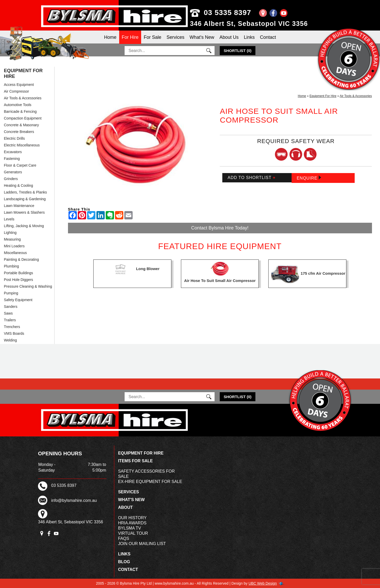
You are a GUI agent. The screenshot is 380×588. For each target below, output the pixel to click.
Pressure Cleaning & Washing (28, 286)
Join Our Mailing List (142, 544)
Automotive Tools (18, 105)
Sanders (11, 307)
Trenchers (12, 327)
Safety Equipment (18, 300)
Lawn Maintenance (19, 206)
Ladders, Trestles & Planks (25, 192)
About (126, 507)
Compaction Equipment (23, 118)
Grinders (11, 179)
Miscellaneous (15, 253)
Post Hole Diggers (18, 280)
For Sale (153, 37)
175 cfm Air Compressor (323, 273)
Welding (10, 340)
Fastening (12, 159)
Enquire (309, 178)
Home (110, 37)
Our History (132, 518)
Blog (124, 562)
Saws (8, 313)
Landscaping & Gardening (25, 199)
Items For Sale (135, 461)
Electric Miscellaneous (22, 145)
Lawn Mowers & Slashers (24, 212)
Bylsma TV (130, 528)
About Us (229, 37)
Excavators (13, 152)
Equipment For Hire (23, 73)
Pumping (11, 293)
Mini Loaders (14, 246)
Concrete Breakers (19, 132)
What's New (202, 37)
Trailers (10, 320)
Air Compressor (16, 91)
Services (175, 37)
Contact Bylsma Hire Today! (220, 228)
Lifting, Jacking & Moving (24, 226)
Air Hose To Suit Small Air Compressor (220, 281)
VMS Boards (14, 333)
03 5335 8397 (221, 13)
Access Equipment (19, 85)
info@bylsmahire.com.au (74, 500)
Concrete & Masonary (21, 125)
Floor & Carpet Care (20, 165)
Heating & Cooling (18, 185)
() (238, 51)
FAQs (124, 538)
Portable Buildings (18, 273)
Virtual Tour (133, 533)
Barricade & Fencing (20, 111)
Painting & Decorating (21, 259)
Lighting (10, 233)
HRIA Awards (132, 523)
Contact (268, 37)
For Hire (130, 37)
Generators (13, 172)
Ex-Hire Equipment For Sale (150, 482)
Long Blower (148, 269)
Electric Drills (14, 138)
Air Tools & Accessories (23, 98)
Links (249, 37)
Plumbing (11, 266)
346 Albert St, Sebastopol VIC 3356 (249, 24)
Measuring (12, 239)
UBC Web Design (263, 583)
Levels (9, 219)
